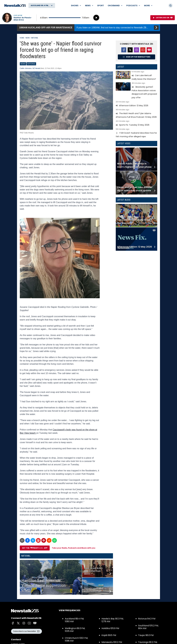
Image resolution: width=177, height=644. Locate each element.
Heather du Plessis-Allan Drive (23, 19)
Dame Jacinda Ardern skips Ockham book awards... (93, 571)
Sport (101, 6)
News (28, 38)
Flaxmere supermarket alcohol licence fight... (94, 590)
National (35, 38)
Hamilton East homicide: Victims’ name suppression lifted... (44, 585)
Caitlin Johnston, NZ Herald (30, 68)
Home (22, 38)
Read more (136, 76)
